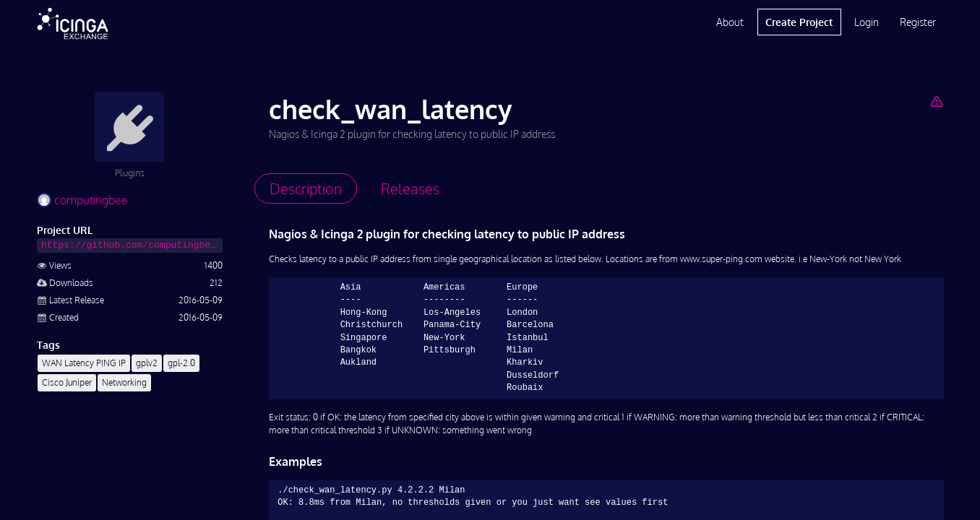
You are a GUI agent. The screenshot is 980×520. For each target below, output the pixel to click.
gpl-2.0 (181, 363)
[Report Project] (936, 101)
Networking (124, 382)
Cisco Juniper (67, 382)
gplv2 (147, 363)
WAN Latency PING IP (84, 363)
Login (867, 22)
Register (918, 22)
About (730, 22)
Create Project (799, 22)
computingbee (82, 200)
